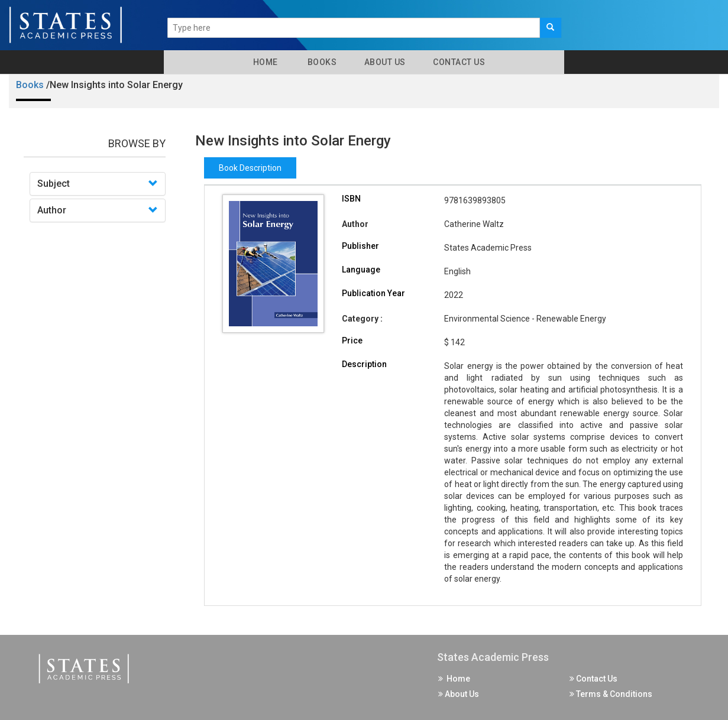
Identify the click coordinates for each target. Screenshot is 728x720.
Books (320, 62)
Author (52, 210)
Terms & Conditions (611, 694)
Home (263, 62)
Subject (54, 184)
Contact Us (458, 62)
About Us (384, 62)
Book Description (250, 168)
